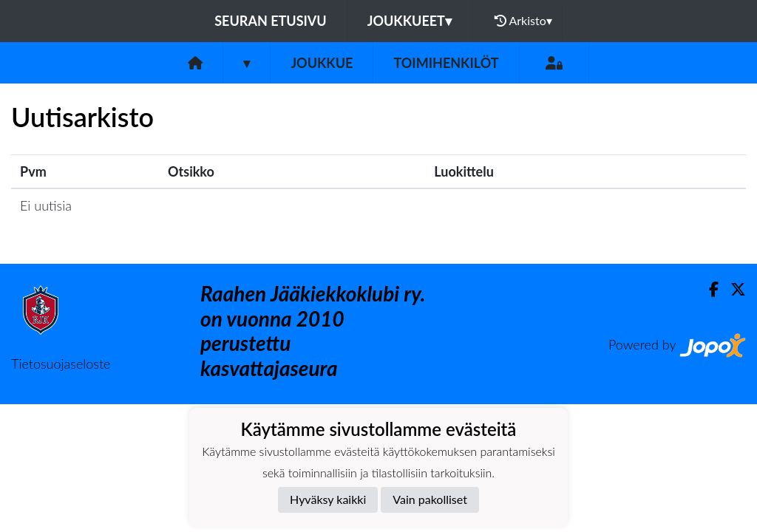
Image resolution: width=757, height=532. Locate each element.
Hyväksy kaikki (328, 499)
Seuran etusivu (271, 21)
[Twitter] (732, 289)
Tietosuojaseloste (61, 364)
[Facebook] (708, 289)
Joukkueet (410, 21)
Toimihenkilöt (446, 63)
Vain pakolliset (430, 499)
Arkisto (523, 21)
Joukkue (322, 63)
